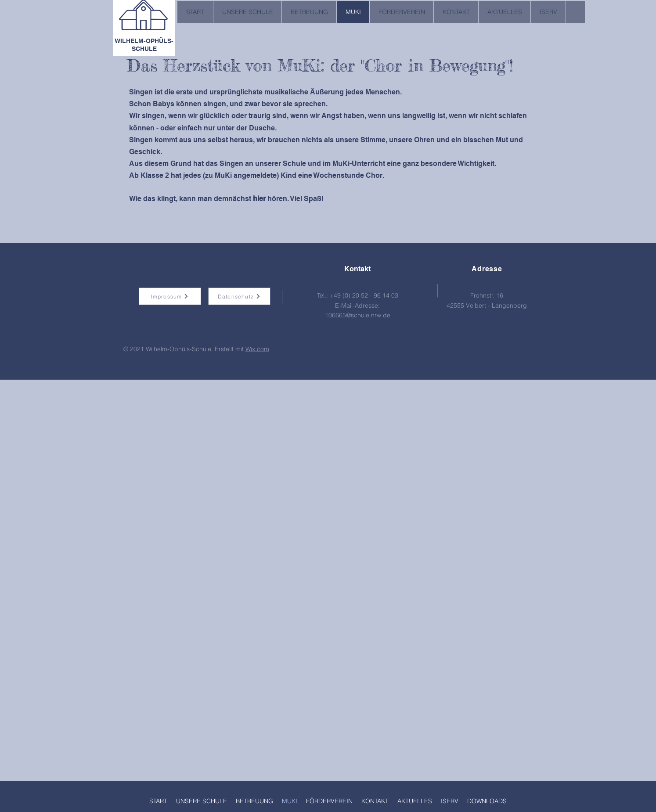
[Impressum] (170, 296)
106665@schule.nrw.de (358, 315)
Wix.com (257, 349)
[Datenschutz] (239, 296)
